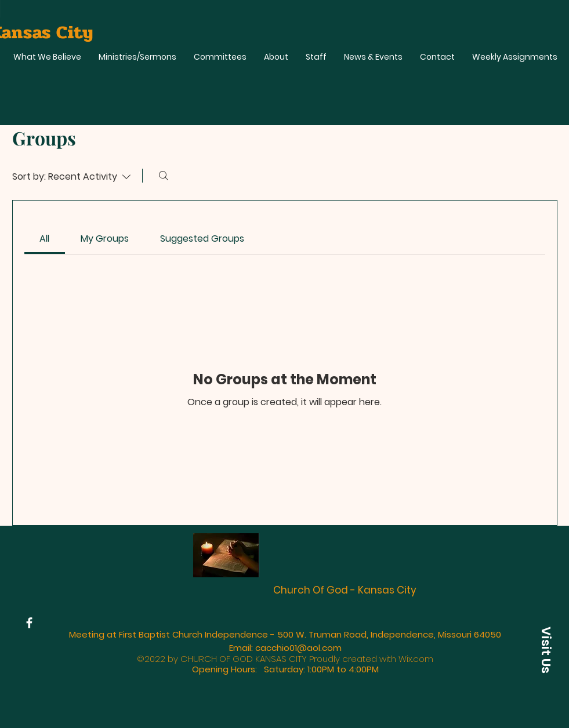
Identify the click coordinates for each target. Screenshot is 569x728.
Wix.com (416, 659)
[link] (44, 239)
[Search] (164, 176)
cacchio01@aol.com (298, 648)
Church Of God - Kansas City (345, 590)
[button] (546, 650)
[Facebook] (29, 623)
